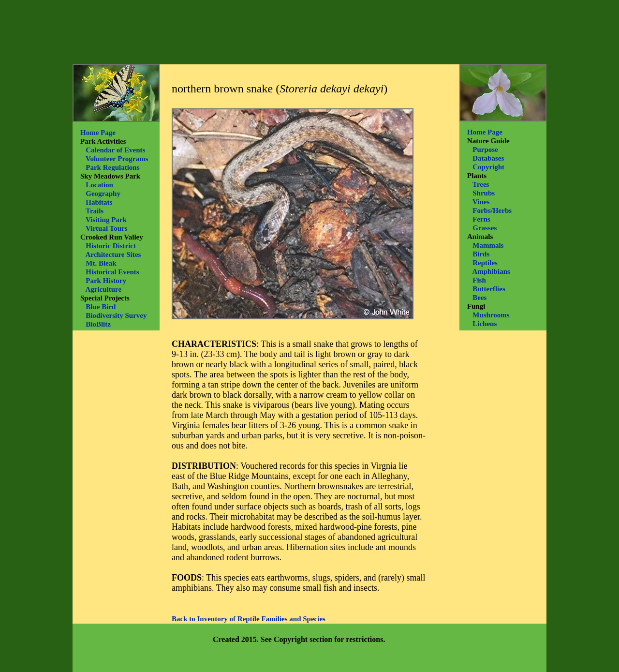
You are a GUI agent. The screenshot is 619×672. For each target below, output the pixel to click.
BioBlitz (98, 324)
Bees (479, 298)
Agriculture (103, 289)
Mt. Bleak (101, 263)
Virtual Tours (107, 228)
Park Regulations (112, 167)
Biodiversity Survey (116, 315)
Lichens (485, 324)
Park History (106, 281)
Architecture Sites (113, 254)
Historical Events (112, 272)
